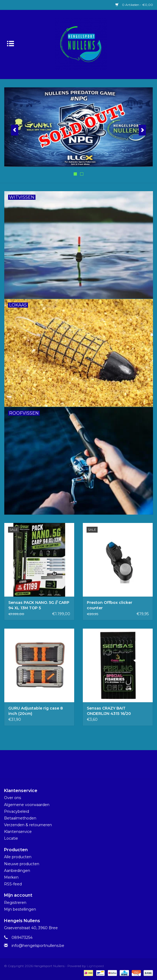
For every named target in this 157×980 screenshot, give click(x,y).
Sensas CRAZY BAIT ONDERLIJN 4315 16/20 (109, 711)
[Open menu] (10, 43)
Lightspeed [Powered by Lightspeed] (95, 966)
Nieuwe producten (22, 864)
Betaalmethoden (20, 818)
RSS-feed (13, 884)
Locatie (11, 838)
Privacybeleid (17, 811)
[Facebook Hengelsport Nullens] (74, 767)
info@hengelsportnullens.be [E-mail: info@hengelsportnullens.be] (38, 946)
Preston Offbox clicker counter (110, 605)
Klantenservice (18, 832)
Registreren (15, 903)
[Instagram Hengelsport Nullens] (83, 767)
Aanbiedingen (17, 871)
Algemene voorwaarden (27, 805)
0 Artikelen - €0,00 (134, 5)
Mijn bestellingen (20, 909)
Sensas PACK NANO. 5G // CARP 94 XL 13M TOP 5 (39, 605)
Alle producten (18, 857)
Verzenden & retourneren (28, 825)
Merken (11, 877)
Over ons (13, 798)
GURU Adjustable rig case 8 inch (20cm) (36, 711)
